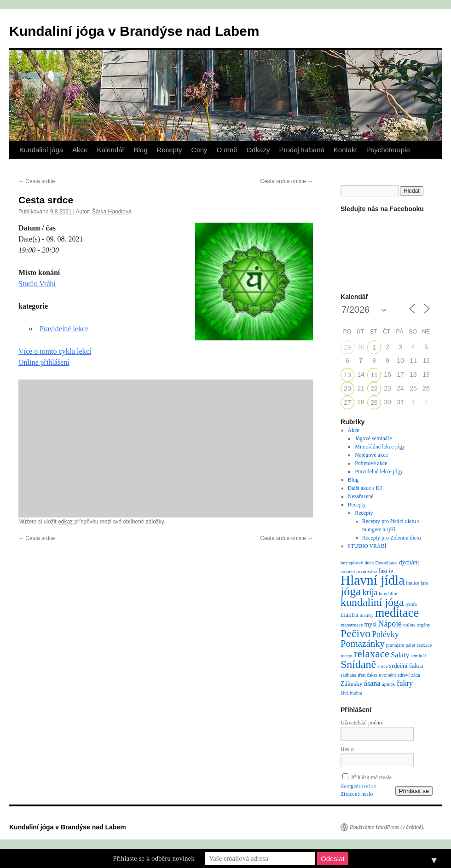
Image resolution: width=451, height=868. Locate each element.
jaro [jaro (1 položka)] (425, 583)
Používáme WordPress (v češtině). (387, 827)
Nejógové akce (371, 455)
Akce (80, 150)
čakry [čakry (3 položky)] (405, 683)
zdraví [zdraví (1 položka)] (404, 675)
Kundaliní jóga (41, 150)
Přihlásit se (414, 791)
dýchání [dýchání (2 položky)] (409, 562)
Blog (140, 150)
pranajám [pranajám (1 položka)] (395, 645)
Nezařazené (361, 496)
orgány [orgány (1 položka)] (424, 625)
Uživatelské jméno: (362, 723)
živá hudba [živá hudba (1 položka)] (351, 693)
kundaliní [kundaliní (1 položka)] (388, 594)
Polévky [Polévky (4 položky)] (385, 634)
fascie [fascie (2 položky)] (386, 571)
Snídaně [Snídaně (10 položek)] (358, 664)
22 (374, 389)
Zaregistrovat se (358, 786)
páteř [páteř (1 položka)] (410, 645)
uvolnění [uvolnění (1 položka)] (387, 675)
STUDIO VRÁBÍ (367, 546)
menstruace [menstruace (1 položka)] (352, 625)
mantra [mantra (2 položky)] (350, 615)
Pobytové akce (371, 463)
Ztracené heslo (357, 794)
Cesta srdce (37, 181)
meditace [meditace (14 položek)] (397, 613)
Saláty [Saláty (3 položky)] (400, 655)
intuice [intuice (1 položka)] (413, 583)
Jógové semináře (373, 438)
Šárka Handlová (112, 212)
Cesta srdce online (286, 181)
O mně (227, 150)
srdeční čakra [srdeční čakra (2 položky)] (406, 666)
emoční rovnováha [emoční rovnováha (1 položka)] (359, 572)
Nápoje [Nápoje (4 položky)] (390, 624)
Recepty (170, 150)
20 (347, 389)
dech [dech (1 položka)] (369, 563)
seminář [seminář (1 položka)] (418, 656)
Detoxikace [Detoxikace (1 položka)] (386, 563)
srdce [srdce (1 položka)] (382, 666)
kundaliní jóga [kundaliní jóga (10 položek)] (372, 602)
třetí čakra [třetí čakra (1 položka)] (367, 675)
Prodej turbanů (301, 150)
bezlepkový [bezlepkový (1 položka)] (352, 563)
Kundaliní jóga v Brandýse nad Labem (134, 31)
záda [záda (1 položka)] (416, 675)
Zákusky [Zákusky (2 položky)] (352, 684)
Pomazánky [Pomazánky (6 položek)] (363, 644)
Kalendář (110, 150)
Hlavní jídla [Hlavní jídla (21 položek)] (373, 580)
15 (374, 375)
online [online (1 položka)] (409, 625)
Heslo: (348, 749)
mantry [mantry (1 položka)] (367, 615)
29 (347, 347)
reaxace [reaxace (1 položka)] (425, 645)
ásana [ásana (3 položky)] (372, 683)
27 (347, 402)
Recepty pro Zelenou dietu (392, 538)
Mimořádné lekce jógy (380, 447)
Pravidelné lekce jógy (379, 471)
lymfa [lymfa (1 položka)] (411, 604)
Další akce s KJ (365, 488)
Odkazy (258, 150)
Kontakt (345, 150)
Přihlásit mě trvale (371, 777)
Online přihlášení (44, 362)
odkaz (65, 522)
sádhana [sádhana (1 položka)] (348, 675)
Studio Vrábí (37, 284)
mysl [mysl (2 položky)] (371, 624)
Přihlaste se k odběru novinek (153, 858)
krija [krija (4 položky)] (370, 592)
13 (347, 375)
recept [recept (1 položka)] (347, 656)
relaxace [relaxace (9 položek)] (372, 654)
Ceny (199, 150)
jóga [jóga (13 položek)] (351, 591)
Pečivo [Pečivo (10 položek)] (356, 633)
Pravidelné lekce (64, 329)
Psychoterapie (388, 150)
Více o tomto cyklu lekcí (55, 351)
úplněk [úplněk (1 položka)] (388, 684)
